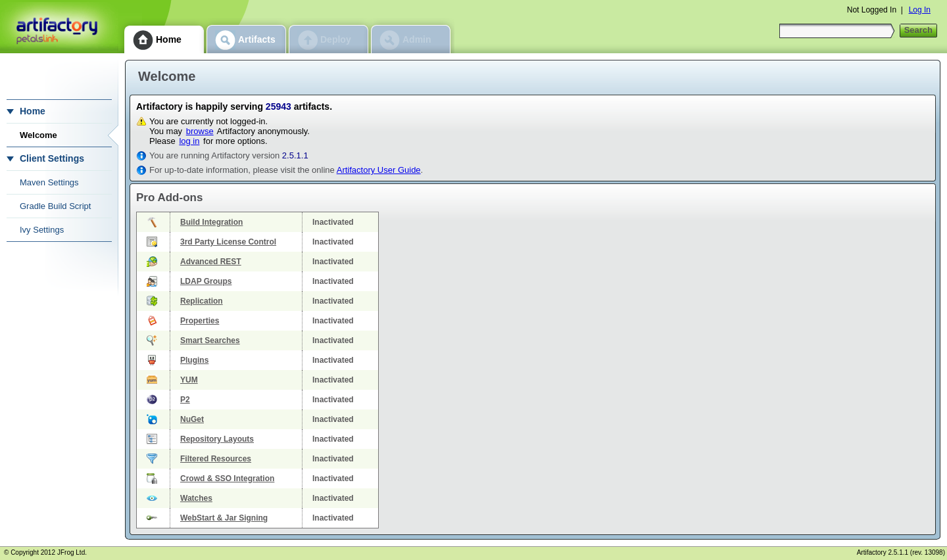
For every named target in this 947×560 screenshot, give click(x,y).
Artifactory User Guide (379, 170)
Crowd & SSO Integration (227, 478)
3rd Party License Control (228, 242)
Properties (200, 321)
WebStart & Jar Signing (224, 518)
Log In (920, 10)
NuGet (192, 419)
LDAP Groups (206, 281)
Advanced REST (211, 262)
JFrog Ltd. (72, 552)
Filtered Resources (216, 459)
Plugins (194, 360)
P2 (185, 400)
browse (200, 131)
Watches (196, 498)
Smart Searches (210, 340)
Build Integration (211, 222)
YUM (189, 380)
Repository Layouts (217, 439)
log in (189, 141)
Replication (202, 301)
